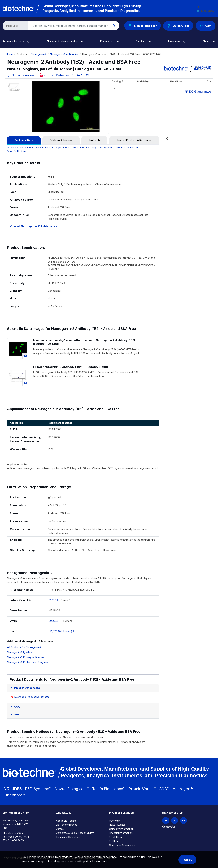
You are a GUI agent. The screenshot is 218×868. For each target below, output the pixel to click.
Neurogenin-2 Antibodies (64, 54)
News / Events (117, 825)
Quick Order (178, 26)
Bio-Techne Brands (67, 825)
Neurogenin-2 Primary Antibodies (26, 657)
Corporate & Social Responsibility (75, 833)
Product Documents (127, 148)
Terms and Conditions (68, 837)
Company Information (121, 829)
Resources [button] (177, 41)
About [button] (209, 41)
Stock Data (115, 837)
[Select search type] (15, 26)
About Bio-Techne (66, 821)
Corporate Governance (122, 845)
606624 (53, 621)
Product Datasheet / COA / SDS (66, 75)
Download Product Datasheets (32, 697)
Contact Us (169, 827)
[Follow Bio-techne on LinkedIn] (166, 820)
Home (9, 54)
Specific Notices (17, 151)
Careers (60, 829)
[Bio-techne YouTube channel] (184, 820)
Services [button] (144, 41)
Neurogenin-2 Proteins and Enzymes (28, 662)
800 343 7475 (21, 837)
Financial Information (121, 833)
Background (106, 148)
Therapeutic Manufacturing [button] (65, 41)
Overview (114, 821)
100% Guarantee (200, 92)
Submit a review (21, 75)
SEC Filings (115, 841)
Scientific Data (44, 148)
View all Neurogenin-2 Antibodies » (34, 226)
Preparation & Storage (85, 148)
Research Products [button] (16, 41)
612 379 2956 (15, 833)
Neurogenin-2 (38, 54)
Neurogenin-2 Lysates (19, 652)
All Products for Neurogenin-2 (24, 647)
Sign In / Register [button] (143, 26)
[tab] (24, 140)
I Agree (187, 860)
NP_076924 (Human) (60, 631)
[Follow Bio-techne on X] (175, 820)
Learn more (100, 861)
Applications (62, 148)
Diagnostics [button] (110, 41)
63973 (52, 600)
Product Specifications (20, 148)
